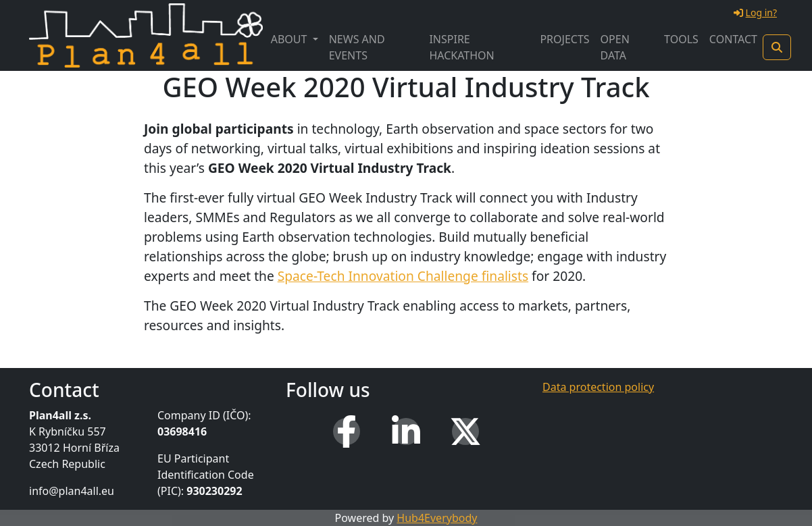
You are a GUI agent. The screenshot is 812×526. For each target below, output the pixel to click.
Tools (681, 39)
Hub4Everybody (437, 518)
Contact (733, 39)
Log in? (755, 12)
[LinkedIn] (406, 431)
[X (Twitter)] (465, 431)
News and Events (357, 47)
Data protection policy (598, 387)
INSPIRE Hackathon (461, 47)
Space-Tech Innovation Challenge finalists (403, 276)
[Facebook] (347, 431)
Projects (564, 39)
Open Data (615, 47)
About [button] (290, 39)
